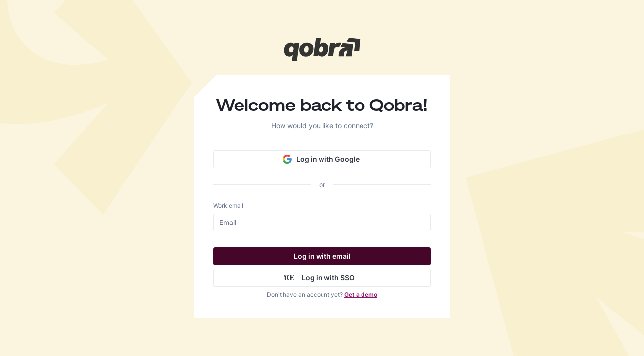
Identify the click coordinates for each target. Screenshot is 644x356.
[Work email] (323, 222)
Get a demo (361, 294)
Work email (228, 205)
